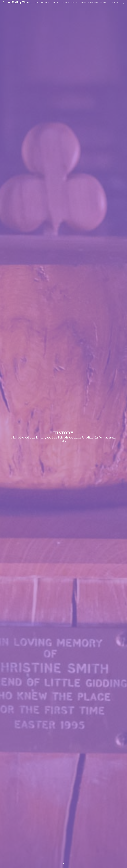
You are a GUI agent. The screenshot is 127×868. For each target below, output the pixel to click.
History (56, 3)
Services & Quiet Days (89, 3)
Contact (116, 3)
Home (37, 3)
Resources (105, 3)
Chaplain (75, 3)
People (65, 3)
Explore (45, 3)
